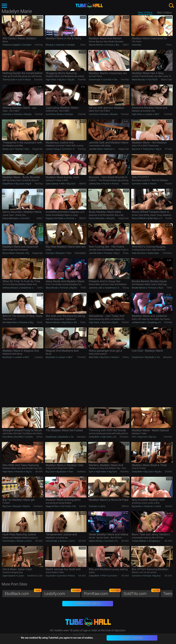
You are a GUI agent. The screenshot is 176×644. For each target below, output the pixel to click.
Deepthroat (8, 184)
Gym (91, 472)
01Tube (168, 149)
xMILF (126, 45)
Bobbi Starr (153, 218)
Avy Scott (50, 576)
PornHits (82, 357)
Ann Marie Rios (10, 322)
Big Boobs (73, 80)
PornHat (82, 80)
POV (134, 437)
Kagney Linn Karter (55, 218)
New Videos (145, 12)
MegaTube (38, 149)
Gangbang (152, 322)
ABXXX (82, 184)
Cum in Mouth (24, 80)
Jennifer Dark (95, 149)
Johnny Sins (95, 184)
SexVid (82, 506)
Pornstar (109, 45)
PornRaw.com (102, 593)
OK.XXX (39, 472)
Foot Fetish (153, 80)
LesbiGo (39, 357)
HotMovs (81, 472)
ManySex (168, 357)
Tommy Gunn (9, 80)
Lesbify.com (62, 593)
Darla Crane (153, 253)
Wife (63, 184)
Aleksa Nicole (96, 541)
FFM (103, 576)
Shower (117, 80)
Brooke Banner (139, 288)
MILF (157, 114)
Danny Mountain (11, 218)
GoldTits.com (142, 593)
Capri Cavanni (9, 576)
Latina (102, 506)
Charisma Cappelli (12, 45)
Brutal (60, 114)
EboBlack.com (23, 593)
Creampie (136, 45)
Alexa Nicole (52, 288)
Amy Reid (7, 437)
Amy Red (18, 437)
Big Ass (62, 80)
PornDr (125, 184)
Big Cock (120, 45)
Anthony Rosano (11, 288)
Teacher (19, 149)
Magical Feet (52, 506)
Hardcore (60, 45)
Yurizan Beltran (139, 541)
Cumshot (107, 80)
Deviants (38, 80)
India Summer (139, 253)
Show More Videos (88, 604)
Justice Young (53, 149)
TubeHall (89, 6)
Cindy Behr (94, 437)
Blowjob (50, 45)
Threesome (148, 149)
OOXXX (125, 322)
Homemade (95, 80)
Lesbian (148, 114)
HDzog (126, 288)
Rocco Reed (9, 253)
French (106, 184)
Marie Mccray (139, 80)
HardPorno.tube (35, 576)
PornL (83, 45)
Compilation (28, 45)
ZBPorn (125, 506)
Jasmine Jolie (96, 288)
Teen (159, 357)
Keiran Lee (8, 149)
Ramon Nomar (96, 45)
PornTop (39, 45)
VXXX (40, 288)
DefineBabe (80, 253)
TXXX (83, 288)
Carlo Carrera (52, 184)
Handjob (71, 45)
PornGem (167, 253)
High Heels (51, 80)
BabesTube (167, 80)
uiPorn (126, 357)
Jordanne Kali (139, 322)
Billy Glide (94, 357)
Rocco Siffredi (139, 218)
